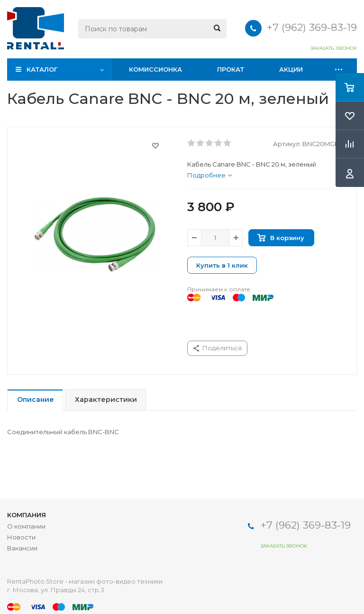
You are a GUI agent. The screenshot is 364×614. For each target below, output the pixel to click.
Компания (27, 515)
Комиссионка (155, 69)
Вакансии (22, 548)
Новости (21, 537)
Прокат (231, 69)
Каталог (42, 69)
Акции (291, 69)
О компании (26, 526)
